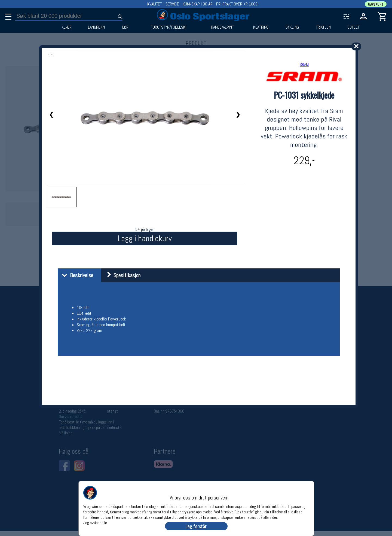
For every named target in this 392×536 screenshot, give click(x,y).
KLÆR (67, 27)
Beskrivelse (76, 275)
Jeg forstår (196, 526)
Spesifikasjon (122, 275)
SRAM (304, 64)
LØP (125, 27)
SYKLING (292, 27)
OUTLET (353, 27)
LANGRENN (96, 27)
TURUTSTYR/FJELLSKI (169, 27)
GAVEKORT (376, 4)
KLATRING (261, 27)
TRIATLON (323, 27)
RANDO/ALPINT (222, 27)
